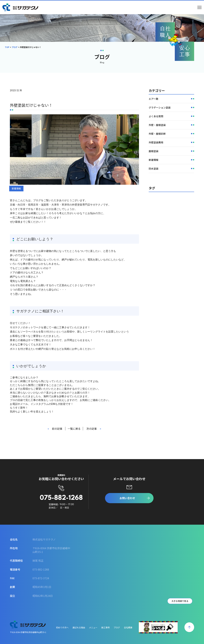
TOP (7, 47)
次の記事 (92, 429)
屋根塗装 (154, 151)
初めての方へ (62, 627)
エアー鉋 (153, 99)
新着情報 (16, 188)
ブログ (15, 47)
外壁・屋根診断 (157, 134)
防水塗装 (154, 169)
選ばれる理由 (79, 627)
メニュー (93, 627)
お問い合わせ (127, 498)
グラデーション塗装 (160, 107)
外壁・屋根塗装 (157, 125)
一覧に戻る (74, 429)
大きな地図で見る (180, 601)
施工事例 (105, 627)
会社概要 (128, 627)
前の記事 (57, 429)
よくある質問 (156, 116)
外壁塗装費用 (156, 142)
